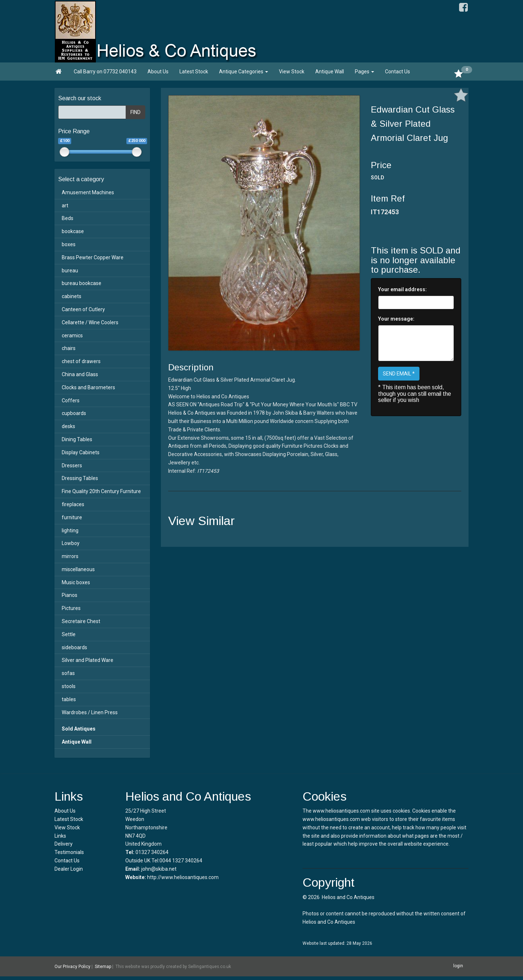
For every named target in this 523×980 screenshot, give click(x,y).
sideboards (74, 647)
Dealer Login (69, 869)
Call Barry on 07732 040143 (105, 72)
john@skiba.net (159, 869)
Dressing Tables (80, 478)
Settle (69, 634)
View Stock (292, 72)
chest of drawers (81, 361)
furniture (72, 517)
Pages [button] (364, 72)
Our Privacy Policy (72, 967)
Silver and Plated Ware (88, 660)
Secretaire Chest (81, 621)
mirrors (70, 556)
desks (68, 426)
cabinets (72, 296)
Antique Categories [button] (244, 72)
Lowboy (71, 543)
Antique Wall (330, 72)
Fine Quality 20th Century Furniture (101, 491)
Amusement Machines (88, 192)
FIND (135, 112)
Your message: (396, 319)
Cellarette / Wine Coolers (90, 322)
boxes (69, 244)
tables (69, 699)
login (458, 966)
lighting (70, 530)
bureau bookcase (82, 283)
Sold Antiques (79, 729)
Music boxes (76, 582)
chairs (69, 348)
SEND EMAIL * (399, 374)
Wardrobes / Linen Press (90, 712)
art (65, 206)
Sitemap (103, 967)
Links (60, 836)
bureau (70, 271)
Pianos (70, 595)
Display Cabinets (81, 452)
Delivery (64, 844)
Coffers (71, 400)
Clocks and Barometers (88, 387)
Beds (68, 218)
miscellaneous (78, 569)
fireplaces (73, 504)
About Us (158, 72)
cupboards (74, 413)
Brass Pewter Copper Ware (93, 257)
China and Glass (80, 374)
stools (69, 686)
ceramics (72, 336)
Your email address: (402, 289)
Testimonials (69, 852)
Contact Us (398, 72)
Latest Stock (194, 72)
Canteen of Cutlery (83, 309)
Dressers (72, 465)
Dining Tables (77, 439)
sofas (68, 673)
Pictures (71, 608)
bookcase (73, 231)
